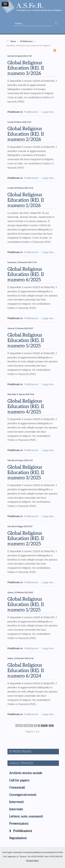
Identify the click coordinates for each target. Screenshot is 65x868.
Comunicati (17, 787)
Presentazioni (19, 824)
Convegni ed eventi (23, 795)
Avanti (44, 726)
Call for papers (19, 780)
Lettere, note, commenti (26, 816)
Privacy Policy (32, 861)
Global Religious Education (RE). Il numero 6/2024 (26, 670)
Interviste (16, 809)
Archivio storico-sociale (26, 773)
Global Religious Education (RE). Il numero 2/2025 (26, 538)
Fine (51, 726)
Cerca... (13, 21)
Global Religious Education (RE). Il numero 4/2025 (26, 406)
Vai (57, 24)
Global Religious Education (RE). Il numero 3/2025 (26, 472)
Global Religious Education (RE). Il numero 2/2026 (26, 134)
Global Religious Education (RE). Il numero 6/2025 (26, 274)
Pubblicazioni (31, 112)
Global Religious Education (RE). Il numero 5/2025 (26, 340)
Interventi (16, 802)
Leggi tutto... (49, 112)
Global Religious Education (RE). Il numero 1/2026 (26, 200)
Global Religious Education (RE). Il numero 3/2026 (26, 68)
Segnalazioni (18, 838)
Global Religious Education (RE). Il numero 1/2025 (26, 604)
